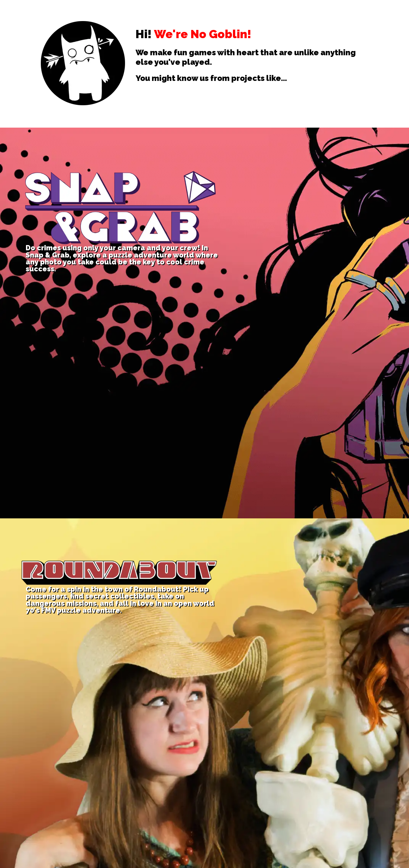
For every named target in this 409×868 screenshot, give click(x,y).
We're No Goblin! (203, 34)
